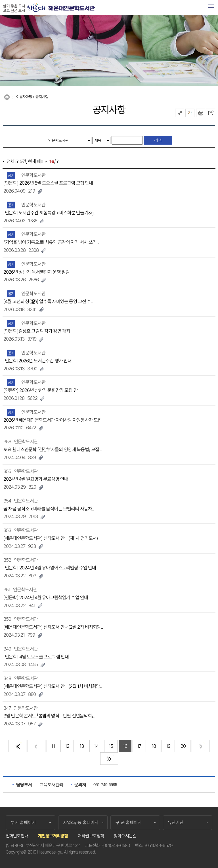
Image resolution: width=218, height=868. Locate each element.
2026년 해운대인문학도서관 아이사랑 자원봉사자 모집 (53, 420)
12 (67, 746)
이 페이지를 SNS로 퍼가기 (211, 113)
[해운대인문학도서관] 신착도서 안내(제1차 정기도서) (51, 538)
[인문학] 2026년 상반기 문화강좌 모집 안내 (42, 390)
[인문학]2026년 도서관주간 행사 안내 (37, 361)
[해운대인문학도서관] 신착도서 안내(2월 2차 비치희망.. (53, 627)
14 (96, 746)
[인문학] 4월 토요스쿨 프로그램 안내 (36, 657)
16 (125, 746)
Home (7, 97)
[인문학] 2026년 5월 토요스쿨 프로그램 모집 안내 (48, 183)
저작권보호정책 (91, 836)
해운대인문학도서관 (71, 9)
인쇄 (201, 113)
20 (183, 746)
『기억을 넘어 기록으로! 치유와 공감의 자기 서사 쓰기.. (51, 242)
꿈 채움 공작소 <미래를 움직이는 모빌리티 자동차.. (49, 509)
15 (111, 746)
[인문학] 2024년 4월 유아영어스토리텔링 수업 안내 (50, 568)
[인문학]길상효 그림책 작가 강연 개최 (37, 331)
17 (139, 746)
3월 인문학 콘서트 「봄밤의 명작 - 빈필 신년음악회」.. (49, 716)
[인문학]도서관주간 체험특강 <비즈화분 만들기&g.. (49, 213)
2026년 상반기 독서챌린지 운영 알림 (36, 272)
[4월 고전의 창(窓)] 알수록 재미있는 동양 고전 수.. (48, 301)
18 (154, 746)
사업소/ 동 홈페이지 (81, 823)
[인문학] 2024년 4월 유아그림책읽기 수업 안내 (46, 597)
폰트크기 (190, 113)
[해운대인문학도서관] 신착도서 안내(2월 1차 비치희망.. (53, 686)
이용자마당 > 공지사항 (32, 97)
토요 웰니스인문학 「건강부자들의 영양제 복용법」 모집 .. (53, 449)
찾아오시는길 (125, 836)
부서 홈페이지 (23, 823)
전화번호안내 (17, 836)
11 (53, 746)
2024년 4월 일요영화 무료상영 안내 (36, 479)
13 (82, 746)
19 (168, 746)
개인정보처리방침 (53, 836)
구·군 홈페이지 (129, 823)
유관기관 (176, 823)
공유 (180, 113)
